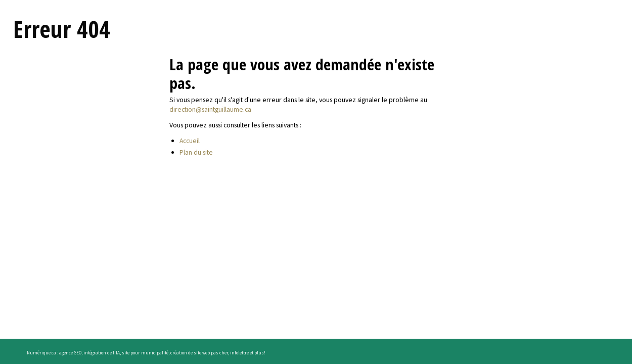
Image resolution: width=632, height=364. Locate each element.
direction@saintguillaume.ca (210, 109)
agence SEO (70, 353)
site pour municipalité (145, 353)
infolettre (239, 353)
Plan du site (196, 152)
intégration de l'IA (102, 353)
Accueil (190, 141)
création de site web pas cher (199, 353)
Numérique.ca (41, 353)
